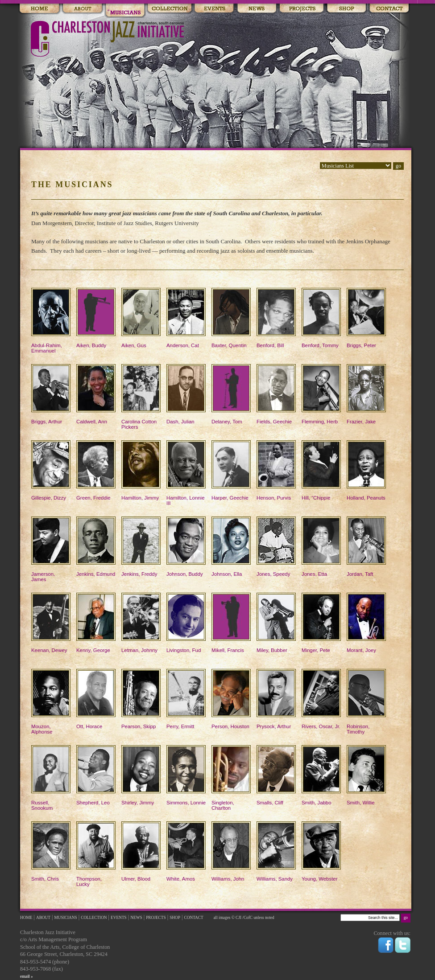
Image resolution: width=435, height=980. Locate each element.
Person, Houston (231, 699)
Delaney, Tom (231, 394)
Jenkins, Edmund (96, 547)
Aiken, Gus (141, 318)
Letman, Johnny (141, 623)
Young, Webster (321, 851)
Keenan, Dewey (51, 623)
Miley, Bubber (276, 623)
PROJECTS (156, 918)
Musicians (125, 9)
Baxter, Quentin (231, 318)
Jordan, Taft (366, 547)
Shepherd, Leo (96, 775)
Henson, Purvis (276, 470)
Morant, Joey (366, 623)
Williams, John (231, 851)
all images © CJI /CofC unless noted (243, 918)
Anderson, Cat (186, 318)
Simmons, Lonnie (186, 775)
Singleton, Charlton (231, 778)
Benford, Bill (276, 318)
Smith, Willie (366, 775)
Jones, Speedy (276, 547)
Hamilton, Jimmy (141, 470)
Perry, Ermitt (186, 699)
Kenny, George (96, 623)
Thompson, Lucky (96, 854)
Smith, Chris (51, 851)
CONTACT (194, 918)
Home (39, 9)
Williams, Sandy (276, 851)
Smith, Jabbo (321, 775)
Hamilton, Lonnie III (186, 473)
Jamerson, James (51, 549)
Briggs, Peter (366, 318)
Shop (346, 9)
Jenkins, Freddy (141, 547)
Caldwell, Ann (96, 394)
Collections (169, 9)
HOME (26, 918)
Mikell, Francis (231, 623)
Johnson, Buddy (186, 547)
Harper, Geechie (231, 470)
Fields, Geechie (276, 394)
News (257, 9)
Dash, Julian (186, 394)
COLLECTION (94, 918)
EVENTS (119, 918)
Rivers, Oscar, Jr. (321, 699)
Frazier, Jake (366, 394)
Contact (389, 9)
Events (214, 9)
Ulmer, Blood (141, 851)
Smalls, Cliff (276, 775)
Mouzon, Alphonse (51, 702)
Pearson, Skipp (141, 699)
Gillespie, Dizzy (51, 470)
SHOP (175, 918)
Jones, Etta (321, 547)
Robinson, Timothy (366, 702)
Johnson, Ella (231, 547)
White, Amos (186, 851)
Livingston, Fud (186, 623)
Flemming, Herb (321, 394)
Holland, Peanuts (366, 470)
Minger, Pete (321, 623)
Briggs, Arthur (51, 394)
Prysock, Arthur (276, 699)
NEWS (136, 918)
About (83, 9)
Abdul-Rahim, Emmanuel (51, 321)
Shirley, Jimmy (141, 775)
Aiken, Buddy (96, 318)
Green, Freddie (96, 470)
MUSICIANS (66, 918)
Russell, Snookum (51, 778)
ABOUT (43, 918)
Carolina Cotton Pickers (141, 397)
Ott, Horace (96, 699)
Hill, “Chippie (321, 470)
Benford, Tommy (321, 318)
